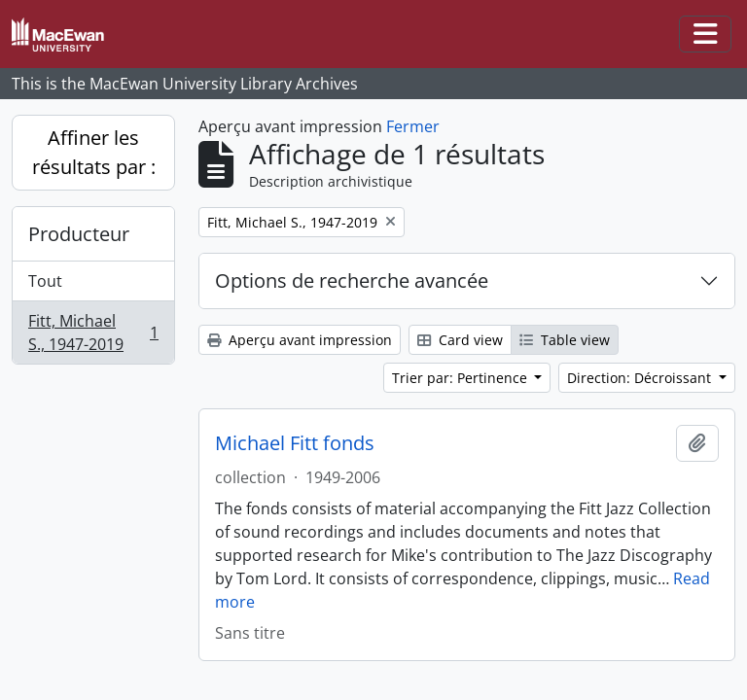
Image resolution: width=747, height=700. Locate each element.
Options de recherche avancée (352, 280)
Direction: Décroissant (641, 378)
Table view (565, 340)
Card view (460, 340)
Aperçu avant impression (300, 340)
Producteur (79, 234)
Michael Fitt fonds (295, 443)
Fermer (413, 126)
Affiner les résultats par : (94, 152)
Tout (45, 281)
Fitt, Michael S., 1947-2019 (93, 332)
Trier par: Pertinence (462, 378)
